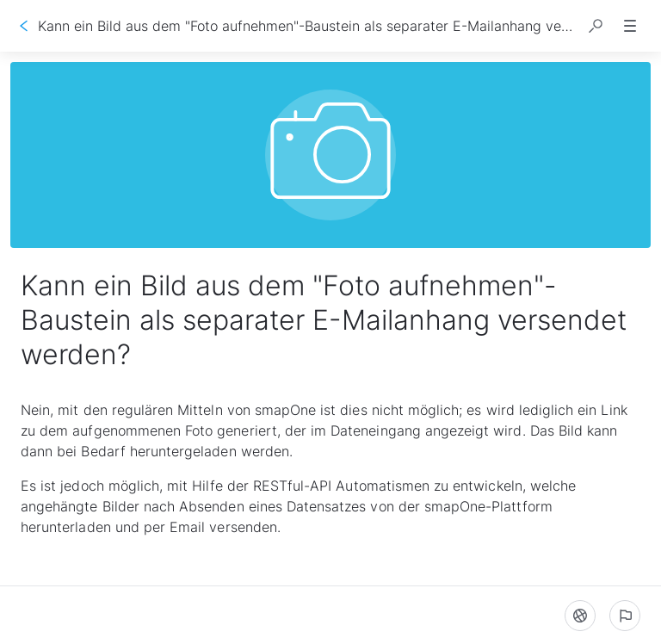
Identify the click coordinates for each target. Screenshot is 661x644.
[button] (596, 26)
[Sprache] (580, 616)
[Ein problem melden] (625, 616)
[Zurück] (24, 26)
